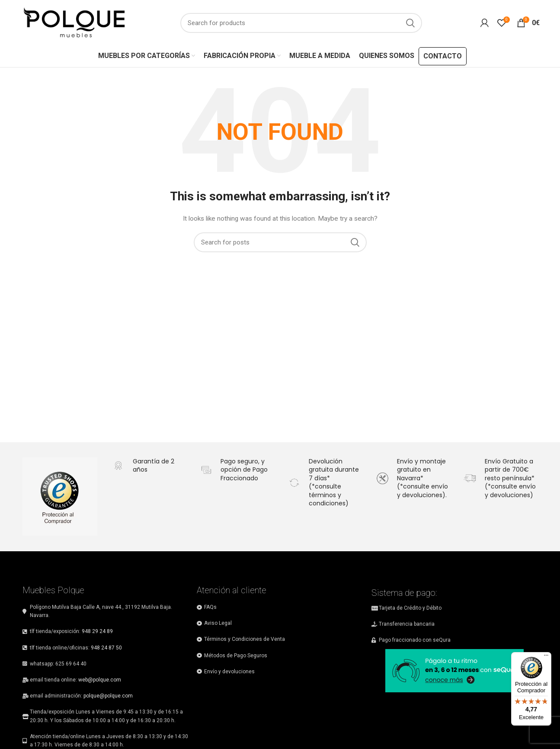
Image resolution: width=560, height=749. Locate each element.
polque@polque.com (108, 696)
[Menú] (546, 657)
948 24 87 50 (106, 648)
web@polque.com (100, 680)
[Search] (301, 23)
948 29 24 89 (97, 631)
